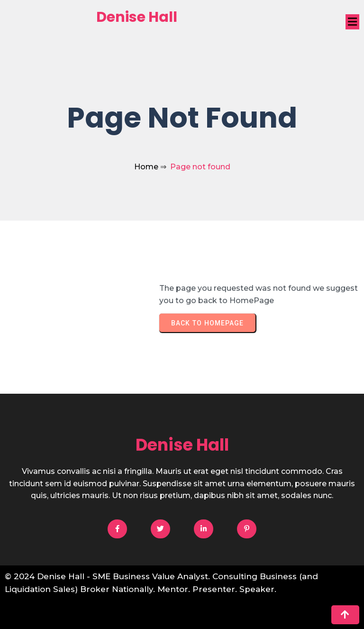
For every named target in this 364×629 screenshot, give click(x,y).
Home (146, 167)
